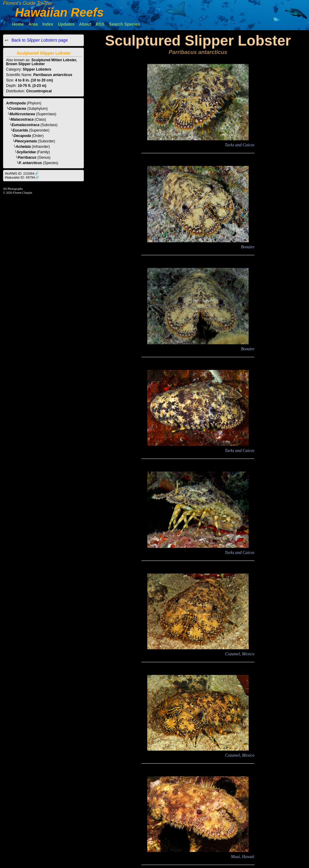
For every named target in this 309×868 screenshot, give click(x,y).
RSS (100, 24)
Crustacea (18, 109)
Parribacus (27, 157)
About (85, 24)
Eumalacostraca (26, 125)
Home (18, 24)
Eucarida (20, 130)
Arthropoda (16, 103)
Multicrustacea (22, 114)
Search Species (125, 24)
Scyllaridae (26, 152)
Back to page (39, 40)
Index (48, 24)
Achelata (23, 147)
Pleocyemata (26, 141)
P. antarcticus (30, 163)
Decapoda (22, 136)
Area (33, 24)
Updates (66, 24)
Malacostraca (22, 119)
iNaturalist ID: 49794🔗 (22, 177)
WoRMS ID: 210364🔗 (22, 173)
